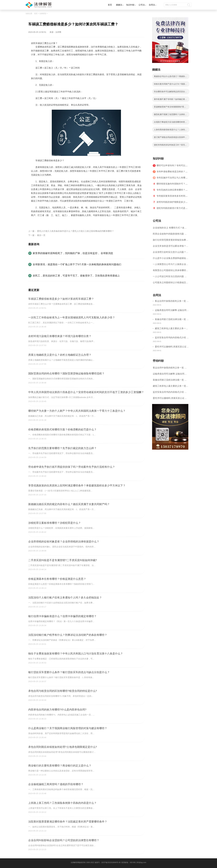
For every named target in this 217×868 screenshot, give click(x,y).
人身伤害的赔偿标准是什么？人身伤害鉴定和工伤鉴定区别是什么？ (170, 130)
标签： (34, 222)
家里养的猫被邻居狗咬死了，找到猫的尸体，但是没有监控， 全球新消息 (73, 253)
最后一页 (41, 235)
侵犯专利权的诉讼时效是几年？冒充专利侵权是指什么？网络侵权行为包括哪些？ (170, 146)
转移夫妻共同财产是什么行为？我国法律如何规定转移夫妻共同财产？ (170, 85)
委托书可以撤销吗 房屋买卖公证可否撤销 (172, 347)
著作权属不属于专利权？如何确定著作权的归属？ (170, 100)
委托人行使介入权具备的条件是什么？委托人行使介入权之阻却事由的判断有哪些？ (75, 231)
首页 (110, 5)
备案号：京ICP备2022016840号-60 (108, 862)
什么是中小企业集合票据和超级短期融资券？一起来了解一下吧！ (170, 259)
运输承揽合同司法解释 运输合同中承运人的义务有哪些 (172, 311)
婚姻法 (119, 5)
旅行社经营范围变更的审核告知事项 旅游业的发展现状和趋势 (170, 241)
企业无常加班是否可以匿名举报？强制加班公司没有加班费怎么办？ (170, 247)
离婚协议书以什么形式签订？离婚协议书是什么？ (170, 77)
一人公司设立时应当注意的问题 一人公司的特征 (170, 277)
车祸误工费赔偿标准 (64, 222)
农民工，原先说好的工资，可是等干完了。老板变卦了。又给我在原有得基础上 (76, 276)
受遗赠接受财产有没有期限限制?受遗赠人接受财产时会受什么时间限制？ (170, 108)
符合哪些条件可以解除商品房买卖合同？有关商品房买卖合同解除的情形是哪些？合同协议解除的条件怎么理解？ (170, 92)
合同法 (152, 5)
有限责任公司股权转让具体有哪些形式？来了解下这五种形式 (170, 271)
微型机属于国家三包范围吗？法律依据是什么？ (170, 115)
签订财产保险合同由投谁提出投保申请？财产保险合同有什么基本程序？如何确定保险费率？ (170, 138)
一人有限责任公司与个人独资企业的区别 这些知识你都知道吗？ (170, 265)
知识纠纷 (130, 5)
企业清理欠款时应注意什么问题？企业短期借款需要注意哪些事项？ (170, 253)
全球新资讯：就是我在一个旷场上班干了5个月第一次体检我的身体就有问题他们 (77, 264)
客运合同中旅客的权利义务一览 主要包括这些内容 (172, 301)
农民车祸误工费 (46, 222)
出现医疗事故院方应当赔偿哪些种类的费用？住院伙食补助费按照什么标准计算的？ (170, 123)
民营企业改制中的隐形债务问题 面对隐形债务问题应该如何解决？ (170, 235)
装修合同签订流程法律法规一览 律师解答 (172, 320)
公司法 (142, 5)
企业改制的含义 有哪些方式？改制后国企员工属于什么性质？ (170, 229)
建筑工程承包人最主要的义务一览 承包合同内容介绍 (171, 329)
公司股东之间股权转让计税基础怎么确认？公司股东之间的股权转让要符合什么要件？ (170, 283)
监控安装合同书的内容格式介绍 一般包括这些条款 (172, 338)
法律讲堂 (43, 14)
